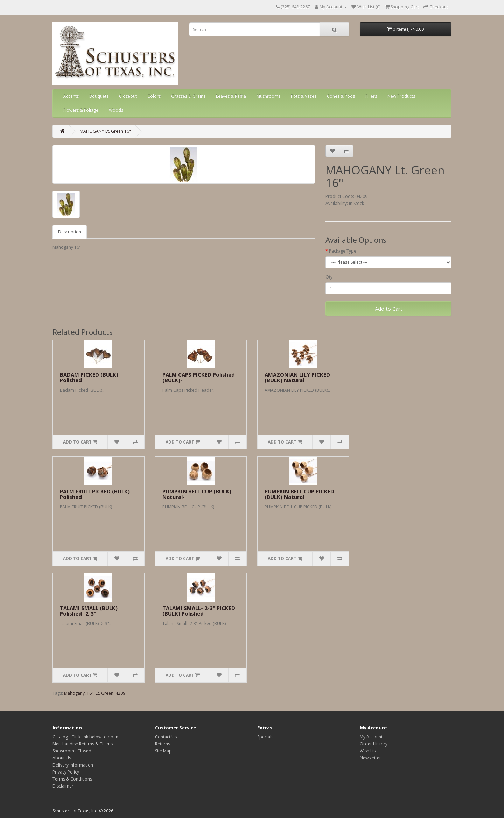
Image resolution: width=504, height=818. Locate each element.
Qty (329, 277)
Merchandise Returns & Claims (83, 744)
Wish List (368, 751)
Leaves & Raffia (231, 96)
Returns (163, 744)
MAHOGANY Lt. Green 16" (105, 131)
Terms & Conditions (72, 779)
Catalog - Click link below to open (85, 737)
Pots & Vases (304, 96)
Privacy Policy (66, 772)
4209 (120, 693)
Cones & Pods (341, 96)
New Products (401, 96)
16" (90, 693)
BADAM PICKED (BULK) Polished (89, 377)
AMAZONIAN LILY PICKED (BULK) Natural (297, 377)
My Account (371, 737)
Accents (71, 96)
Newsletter (370, 758)
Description (70, 232)
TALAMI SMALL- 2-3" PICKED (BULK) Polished (199, 611)
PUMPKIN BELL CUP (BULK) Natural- (197, 494)
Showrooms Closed (72, 751)
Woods (116, 110)
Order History (374, 744)
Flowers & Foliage (81, 110)
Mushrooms (268, 96)
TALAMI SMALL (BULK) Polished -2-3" (89, 611)
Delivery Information (73, 765)
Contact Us (166, 737)
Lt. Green (104, 693)
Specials (265, 737)
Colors (154, 96)
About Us (62, 758)
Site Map (163, 751)
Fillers (371, 96)
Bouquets (99, 96)
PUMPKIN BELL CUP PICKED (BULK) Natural (299, 494)
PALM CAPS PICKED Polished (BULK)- (199, 377)
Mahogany (74, 693)
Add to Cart (389, 309)
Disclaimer (63, 786)
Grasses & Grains (188, 96)
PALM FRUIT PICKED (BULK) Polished (95, 494)
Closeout (128, 96)
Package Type (343, 251)
